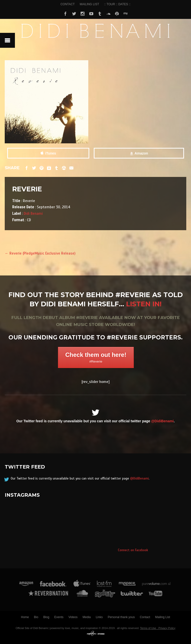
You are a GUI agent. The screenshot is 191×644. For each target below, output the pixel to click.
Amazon (141, 153)
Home (25, 617)
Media (87, 617)
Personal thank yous (121, 617)
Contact (145, 617)
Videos (73, 617)
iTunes (50, 153)
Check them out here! (96, 357)
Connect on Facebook (133, 550)
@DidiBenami (163, 421)
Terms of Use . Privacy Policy (158, 628)
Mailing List (163, 617)
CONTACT (68, 4)
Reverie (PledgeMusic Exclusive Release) (40, 253)
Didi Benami (33, 213)
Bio (36, 617)
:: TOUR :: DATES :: (117, 4)
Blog (46, 617)
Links (99, 617)
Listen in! (144, 304)
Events (59, 617)
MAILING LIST (90, 4)
